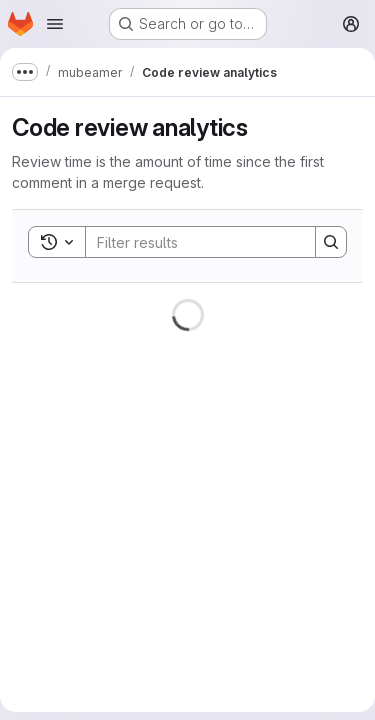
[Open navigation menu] (55, 24)
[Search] (217, 242)
